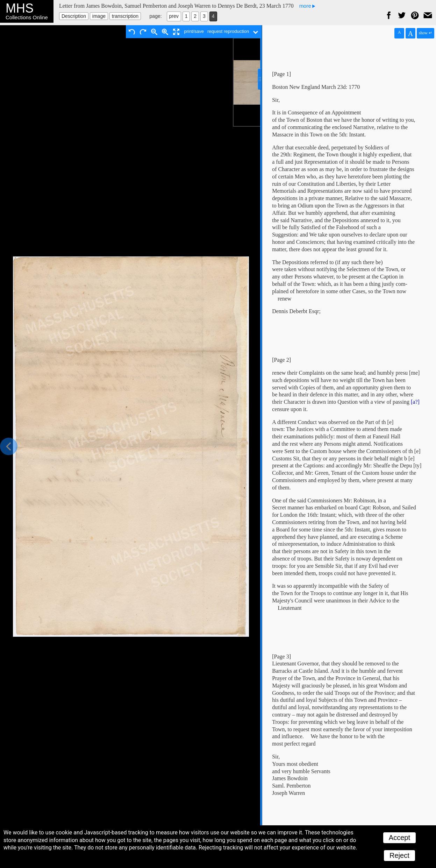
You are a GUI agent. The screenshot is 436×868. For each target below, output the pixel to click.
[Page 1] (281, 74)
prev (174, 16)
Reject (399, 855)
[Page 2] (281, 360)
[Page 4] (281, 836)
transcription (125, 16)
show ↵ (426, 33)
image (99, 16)
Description (74, 16)
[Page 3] (281, 657)
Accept (399, 838)
